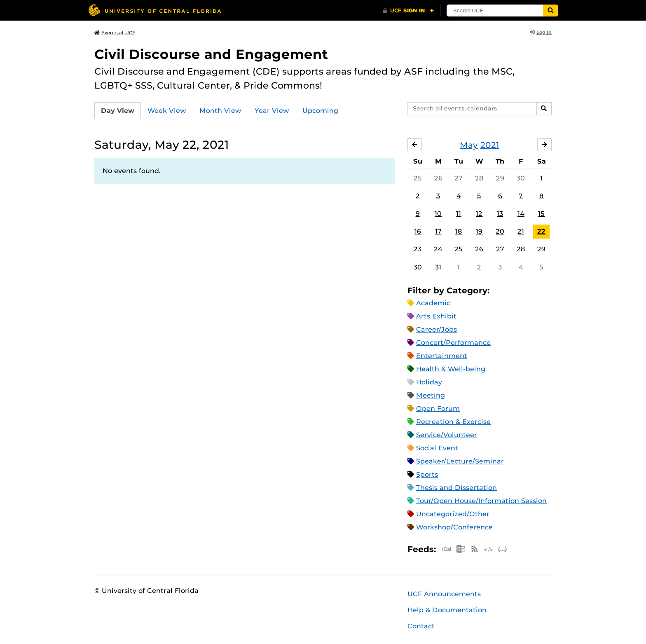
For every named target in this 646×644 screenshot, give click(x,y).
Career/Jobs (437, 329)
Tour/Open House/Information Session (481, 501)
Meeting (431, 395)
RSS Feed (475, 549)
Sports (427, 474)
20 (500, 231)
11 (459, 214)
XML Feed (489, 549)
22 (541, 231)
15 (541, 214)
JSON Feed (503, 549)
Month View (220, 111)
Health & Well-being (451, 369)
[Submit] (550, 11)
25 (418, 178)
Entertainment (442, 356)
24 (438, 249)
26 (438, 178)
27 (459, 178)
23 (418, 249)
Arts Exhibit (436, 316)
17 (438, 231)
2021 (490, 145)
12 (479, 214)
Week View (167, 111)
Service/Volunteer (447, 435)
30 (521, 178)
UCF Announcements (444, 594)
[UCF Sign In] (408, 11)
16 (418, 231)
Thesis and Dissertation (456, 488)
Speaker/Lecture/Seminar (460, 461)
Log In (541, 32)
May (469, 145)
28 (479, 178)
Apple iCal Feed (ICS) (447, 549)
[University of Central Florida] (154, 10)
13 (500, 214)
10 (438, 214)
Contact (421, 626)
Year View (272, 111)
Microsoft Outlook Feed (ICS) (461, 549)
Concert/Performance (453, 343)
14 (521, 214)
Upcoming (320, 111)
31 (438, 267)
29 (500, 178)
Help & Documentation (447, 610)
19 (479, 231)
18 (459, 231)
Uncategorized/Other (453, 514)
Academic (433, 303)
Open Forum (438, 409)
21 (521, 231)
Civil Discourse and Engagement (211, 54)
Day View (118, 111)
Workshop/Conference (454, 527)
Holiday (429, 382)
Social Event (437, 448)
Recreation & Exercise (453, 422)
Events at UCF (115, 33)
